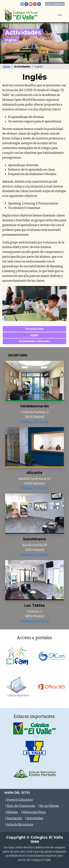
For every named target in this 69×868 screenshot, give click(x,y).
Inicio (7, 67)
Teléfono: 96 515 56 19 (35, 488)
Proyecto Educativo (20, 800)
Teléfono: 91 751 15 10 (34, 422)
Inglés (35, 335)
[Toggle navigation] (57, 15)
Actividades (35, 818)
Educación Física (34, 812)
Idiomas (12, 812)
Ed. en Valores (49, 806)
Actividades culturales (35, 341)
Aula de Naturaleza (20, 824)
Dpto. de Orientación (21, 806)
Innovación (14, 818)
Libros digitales (55, 4)
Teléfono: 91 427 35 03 (35, 621)
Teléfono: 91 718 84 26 (35, 555)
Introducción (34, 329)
